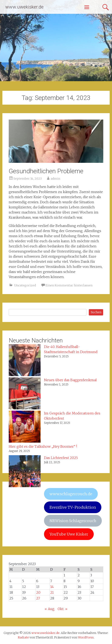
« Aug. (50, 609)
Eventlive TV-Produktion (73, 507)
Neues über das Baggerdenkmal (70, 380)
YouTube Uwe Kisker (69, 534)
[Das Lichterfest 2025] (25, 472)
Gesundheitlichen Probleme (46, 171)
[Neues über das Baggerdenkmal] (25, 394)
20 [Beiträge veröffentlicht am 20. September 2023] (38, 592)
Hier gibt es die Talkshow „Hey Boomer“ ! (43, 446)
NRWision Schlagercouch (73, 521)
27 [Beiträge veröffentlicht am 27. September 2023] (38, 598)
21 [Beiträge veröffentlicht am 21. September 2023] (52, 592)
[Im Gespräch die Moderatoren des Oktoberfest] (25, 427)
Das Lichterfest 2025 (61, 458)
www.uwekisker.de (24, 7)
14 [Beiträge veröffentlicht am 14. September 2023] (52, 587)
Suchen (96, 312)
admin (55, 179)
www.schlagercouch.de (71, 494)
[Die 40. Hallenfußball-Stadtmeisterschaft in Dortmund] (25, 361)
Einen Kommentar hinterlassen (69, 285)
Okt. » (62, 609)
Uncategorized (25, 285)
